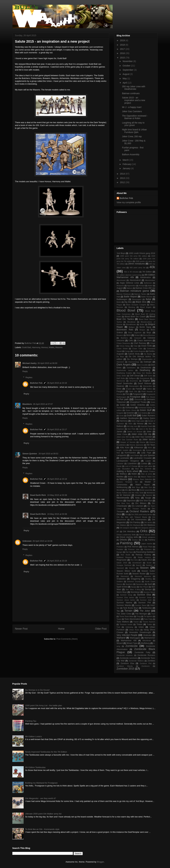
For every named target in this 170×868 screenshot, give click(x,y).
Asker (150, 286)
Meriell (119, 490)
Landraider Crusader (143, 458)
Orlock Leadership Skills (126, 535)
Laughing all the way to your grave (133, 124)
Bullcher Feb (36, 383)
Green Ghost (131, 410)
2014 (123, 174)
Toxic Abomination (132, 619)
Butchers (124, 338)
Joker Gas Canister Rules (127, 440)
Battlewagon (122, 299)
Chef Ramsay (140, 343)
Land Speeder (149, 455)
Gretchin (130, 413)
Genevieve (139, 399)
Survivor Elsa (144, 595)
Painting (126, 543)
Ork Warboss (149, 525)
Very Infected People (127, 635)
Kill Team (151, 445)
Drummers (134, 381)
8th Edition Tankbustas (35, 767)
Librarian (120, 464)
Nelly (137, 498)
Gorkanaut (130, 408)
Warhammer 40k (129, 641)
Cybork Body (134, 354)
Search (139, 565)
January (127, 168)
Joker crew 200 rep (141, 434)
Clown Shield (122, 349)
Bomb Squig (145, 327)
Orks (144, 531)
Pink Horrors (133, 547)
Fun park (124, 399)
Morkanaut (151, 493)
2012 (123, 182)
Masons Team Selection (143, 479)
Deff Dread (135, 376)
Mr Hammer (125, 495)
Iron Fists (132, 429)
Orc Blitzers (141, 503)
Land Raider (135, 455)
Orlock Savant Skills (147, 535)
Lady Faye (146, 453)
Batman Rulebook (124, 294)
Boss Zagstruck (135, 333)
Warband (121, 638)
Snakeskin (121, 579)
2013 (123, 178)
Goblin (123, 405)
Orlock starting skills (129, 537)
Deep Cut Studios (144, 373)
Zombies (151, 661)
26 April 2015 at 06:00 (47, 363)
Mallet (52, 347)
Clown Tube (137, 349)
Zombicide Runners (146, 655)
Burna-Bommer (149, 335)
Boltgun (132, 327)
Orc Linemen (137, 506)
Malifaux (123, 474)
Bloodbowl (131, 322)
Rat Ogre (129, 552)
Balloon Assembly (131, 154)
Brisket (137, 335)
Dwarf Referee (145, 383)
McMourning (122, 487)
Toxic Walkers (123, 622)
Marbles (120, 477)
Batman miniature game (135, 291)
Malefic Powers (149, 471)
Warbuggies (135, 638)
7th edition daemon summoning (129, 275)
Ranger (120, 552)
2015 (123, 58)
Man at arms (147, 474)
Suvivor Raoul (141, 605)
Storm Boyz (122, 592)
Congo (127, 351)
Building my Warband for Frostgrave (41, 783)
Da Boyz (120, 357)
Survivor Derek (149, 592)
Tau (118, 611)
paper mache (147, 544)
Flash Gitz (133, 391)
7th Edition (147, 272)
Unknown (27, 541)
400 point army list (137, 268)
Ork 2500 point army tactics (142, 514)
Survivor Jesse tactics (126, 600)
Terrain (128, 611)
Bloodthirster (131, 324)
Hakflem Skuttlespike (129, 418)
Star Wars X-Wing (133, 589)
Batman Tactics (140, 294)
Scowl (149, 563)
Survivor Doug (126, 595)
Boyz (149, 333)
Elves (119, 389)
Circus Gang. (125, 346)
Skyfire (152, 574)
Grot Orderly (142, 413)
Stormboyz (135, 592)
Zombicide (132, 646)
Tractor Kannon (149, 622)
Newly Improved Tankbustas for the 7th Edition (46, 752)
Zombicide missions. (125, 655)
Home (61, 629)
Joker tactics (149, 439)
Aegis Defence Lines (129, 283)
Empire (129, 389)
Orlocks (123, 540)
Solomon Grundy (134, 581)
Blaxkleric (27, 404)
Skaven (144, 568)
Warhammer (150, 638)
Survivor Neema (124, 603)
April (125, 83)
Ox (143, 540)
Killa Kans (125, 448)
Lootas (144, 464)
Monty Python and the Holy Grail (130, 493)
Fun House (151, 397)
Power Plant (147, 547)
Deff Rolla (121, 378)
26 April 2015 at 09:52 (48, 454)
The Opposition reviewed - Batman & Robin (135, 117)
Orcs (119, 514)
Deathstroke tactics (125, 370)
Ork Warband (135, 525)
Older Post (101, 629)
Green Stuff (146, 410)
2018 (123, 45)
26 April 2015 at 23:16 (57, 383)
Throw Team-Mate (126, 616)
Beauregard (137, 299)
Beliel (119, 302)
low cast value (147, 466)
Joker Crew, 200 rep (132, 136)
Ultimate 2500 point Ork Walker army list (43, 814)
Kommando (137, 450)
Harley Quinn (149, 418)
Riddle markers (144, 557)
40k (152, 267)
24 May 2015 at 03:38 (57, 495)
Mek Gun (148, 487)
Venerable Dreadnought (140, 632)
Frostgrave (135, 397)
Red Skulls (126, 555)
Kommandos (130, 453)
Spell (150, 584)
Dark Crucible (142, 365)
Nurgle (148, 498)
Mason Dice (133, 477)
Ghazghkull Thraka (138, 402)
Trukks (149, 624)
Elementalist (134, 386)
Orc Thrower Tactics (137, 509)
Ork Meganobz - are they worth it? (41, 798)
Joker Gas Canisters (132, 111)
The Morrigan (141, 614)
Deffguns (132, 378)
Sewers (132, 568)
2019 (123, 40)
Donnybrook (145, 378)
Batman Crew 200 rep (145, 288)
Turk (118, 627)
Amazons (120, 286)
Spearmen (140, 584)
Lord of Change (131, 466)
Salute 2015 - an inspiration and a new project (133, 100)
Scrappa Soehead (124, 565)
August (126, 74)
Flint (127, 394)
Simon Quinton (30, 454)
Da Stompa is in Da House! (37, 690)
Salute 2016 (122, 563)
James (120, 432)
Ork (127, 514)
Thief (153, 614)
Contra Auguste (139, 351)
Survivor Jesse (145, 597)
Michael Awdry (30, 363)
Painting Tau (31, 721)
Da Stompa (132, 359)
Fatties (149, 389)
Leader (148, 461)
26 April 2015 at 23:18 (57, 479)
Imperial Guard (146, 426)
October (127, 66)
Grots (121, 416)
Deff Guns (148, 376)
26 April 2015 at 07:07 (43, 404)
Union (141, 627)
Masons (59, 347)
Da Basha (148, 354)
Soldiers (120, 581)
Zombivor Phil (146, 663)
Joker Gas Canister (143, 437)
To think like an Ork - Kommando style (42, 829)
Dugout (146, 381)
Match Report (143, 485)
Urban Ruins (134, 630)
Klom (150, 448)
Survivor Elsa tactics (125, 597)
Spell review (122, 587)
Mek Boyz (136, 487)
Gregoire (120, 413)
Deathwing (145, 370)
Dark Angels (124, 365)
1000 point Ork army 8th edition (134, 256)
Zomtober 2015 (126, 669)
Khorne (142, 442)
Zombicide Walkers (136, 661)
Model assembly (146, 490)
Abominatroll (135, 280)
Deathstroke (146, 368)
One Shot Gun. (123, 503)
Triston (140, 624)
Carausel (138, 338)
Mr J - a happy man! (132, 107)
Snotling (148, 579)
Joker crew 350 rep (124, 437)
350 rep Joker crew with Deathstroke (134, 88)
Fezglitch (121, 391)
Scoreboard (137, 563)
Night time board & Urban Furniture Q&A (134, 131)
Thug (139, 616)
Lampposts (122, 455)
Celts (131, 341)
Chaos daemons (145, 341)
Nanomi (149, 495)
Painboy (152, 540)
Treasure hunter (126, 624)
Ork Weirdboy (129, 532)
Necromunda (123, 498)
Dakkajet (148, 362)
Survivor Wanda (124, 605)
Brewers (120, 335)
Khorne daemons (136, 445)
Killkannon (139, 448)
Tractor (136, 622)
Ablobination (146, 277)
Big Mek (128, 302)
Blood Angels (146, 307)
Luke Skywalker (123, 469)
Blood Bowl (126, 310)
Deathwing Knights (124, 373)
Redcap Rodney (143, 555)
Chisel (153, 343)
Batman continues (131, 93)
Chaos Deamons (123, 343)
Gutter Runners (148, 416)
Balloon (129, 288)
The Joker (145, 611)
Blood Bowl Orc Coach (135, 317)
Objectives (131, 501)
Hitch (130, 424)
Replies (29, 377)
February (127, 164)
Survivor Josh (146, 600)
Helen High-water (138, 421)
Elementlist (148, 386)
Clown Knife (146, 346)
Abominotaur (150, 280)
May (125, 78)
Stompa (148, 589)
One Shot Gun (146, 501)
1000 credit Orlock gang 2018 (142, 253)
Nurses (120, 501)
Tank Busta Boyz (131, 608)
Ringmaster (122, 560)
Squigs (134, 587)
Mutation (138, 495)
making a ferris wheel (128, 471)
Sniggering (135, 579)
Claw (136, 346)
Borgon (142, 330)
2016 (123, 53)
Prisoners (148, 549)
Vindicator (147, 635)
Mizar (134, 490)
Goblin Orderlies (138, 405)
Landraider (124, 458)
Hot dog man (132, 426)
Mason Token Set (148, 477)
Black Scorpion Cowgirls (136, 305)
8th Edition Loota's (34, 736)
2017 (123, 49)
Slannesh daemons (143, 576)
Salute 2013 (147, 560)
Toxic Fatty (148, 619)
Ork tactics (148, 522)
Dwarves (121, 386)
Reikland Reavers (124, 557)
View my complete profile (129, 202)
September (128, 70)
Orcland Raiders (139, 511)
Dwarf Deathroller (125, 383)
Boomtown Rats (125, 330)
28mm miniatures (137, 264)
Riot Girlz (134, 560)
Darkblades (131, 368)
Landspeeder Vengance (128, 461)
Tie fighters (148, 616)
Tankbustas (147, 608)
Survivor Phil (144, 603)
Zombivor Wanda (125, 666)
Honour (44, 347)
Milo (127, 490)
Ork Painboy (135, 522)
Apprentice (131, 286)
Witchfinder (147, 641)
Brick (129, 335)
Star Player (144, 587)
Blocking (132, 307)
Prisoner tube (134, 549)
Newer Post (21, 629)
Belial (148, 299)
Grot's (153, 413)
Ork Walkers (122, 525)
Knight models (123, 450)
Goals (153, 402)
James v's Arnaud (135, 432)
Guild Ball (26, 347)
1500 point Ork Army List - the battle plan (44, 705)
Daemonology (134, 362)
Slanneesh (125, 576)
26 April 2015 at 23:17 (57, 429)
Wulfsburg (145, 643)
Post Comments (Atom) (67, 639)
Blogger (100, 862)
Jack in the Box (146, 429)
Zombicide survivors (128, 658)
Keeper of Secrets (128, 442)
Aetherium (148, 283)
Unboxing (129, 627)
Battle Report (130, 297)
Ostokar (135, 540)
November (128, 61)
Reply (25, 371)
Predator (120, 549)
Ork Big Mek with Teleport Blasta (132, 517)
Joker (149, 432)
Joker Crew (122, 434)
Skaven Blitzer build (126, 571)
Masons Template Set (127, 482)
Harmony (36, 347)
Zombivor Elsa (127, 663)
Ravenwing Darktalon (146, 552)
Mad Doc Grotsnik (143, 469)
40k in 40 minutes (131, 272)
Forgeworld (138, 394)
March (126, 160)
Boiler (142, 324)
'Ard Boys (121, 253)
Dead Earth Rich (38, 495)
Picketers (120, 547)
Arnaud (142, 286)
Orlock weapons (149, 537)
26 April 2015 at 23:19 (57, 561)
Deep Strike (121, 376)
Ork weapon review (127, 528)
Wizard (120, 643)
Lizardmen (132, 464)
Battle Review (147, 297)
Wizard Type (132, 643)
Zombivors (145, 666)
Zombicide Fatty (142, 652)
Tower (119, 619)
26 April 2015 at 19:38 (42, 541)
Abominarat (121, 280)
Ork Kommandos (139, 520)
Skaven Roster (139, 574)
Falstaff (139, 389)
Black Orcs (141, 302)
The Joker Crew (124, 614)
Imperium (120, 429)
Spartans (129, 584)
